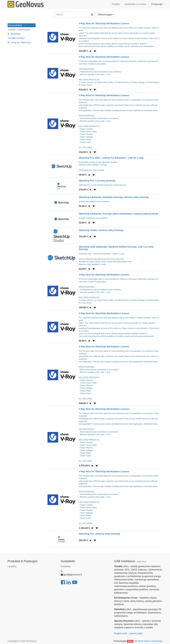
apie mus (142, 561)
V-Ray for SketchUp (20, 42)
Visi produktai (15, 25)
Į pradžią (12, 566)
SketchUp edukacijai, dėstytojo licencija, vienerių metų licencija (114, 197)
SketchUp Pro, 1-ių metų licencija (97, 181)
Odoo (130, 641)
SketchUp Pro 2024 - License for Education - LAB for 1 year (111, 158)
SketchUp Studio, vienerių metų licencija (101, 230)
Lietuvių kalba (136, 633)
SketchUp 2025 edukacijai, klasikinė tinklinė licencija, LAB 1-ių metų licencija (116, 248)
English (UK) (121, 633)
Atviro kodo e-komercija (150, 641)
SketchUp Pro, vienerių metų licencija (99, 534)
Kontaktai (66, 566)
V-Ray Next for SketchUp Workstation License (104, 23)
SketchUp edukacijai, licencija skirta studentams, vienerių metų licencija (118, 214)
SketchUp (15, 34)
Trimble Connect (16, 38)
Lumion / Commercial (19, 30)
